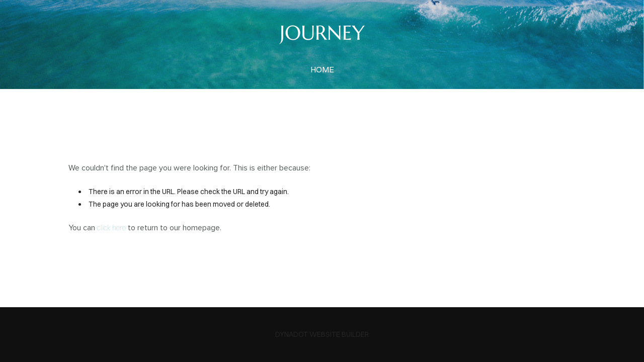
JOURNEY (322, 33)
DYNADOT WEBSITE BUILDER (322, 334)
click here (111, 228)
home (322, 69)
